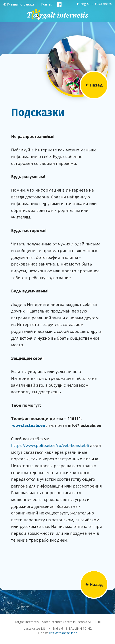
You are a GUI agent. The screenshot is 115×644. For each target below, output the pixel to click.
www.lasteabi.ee (29, 425)
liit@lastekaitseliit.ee (63, 633)
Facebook (59, 4)
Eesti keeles (103, 4)
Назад (96, 85)
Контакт (47, 4)
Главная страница (21, 4)
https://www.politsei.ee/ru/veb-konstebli (50, 445)
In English (84, 4)
